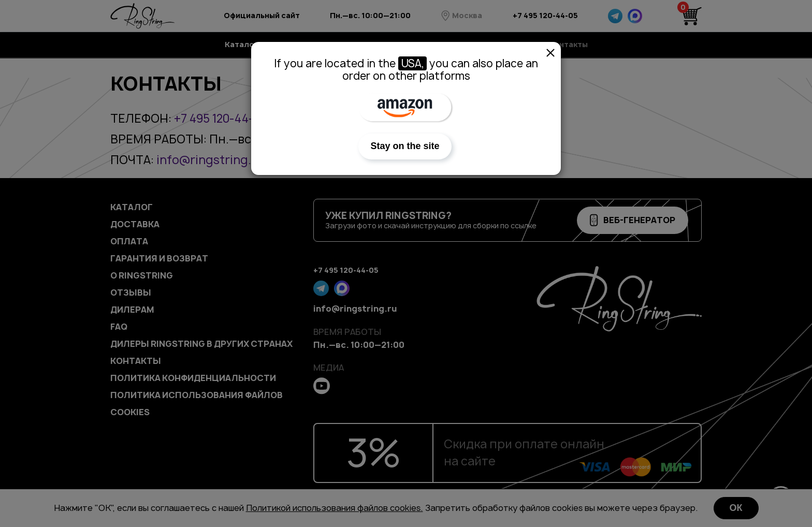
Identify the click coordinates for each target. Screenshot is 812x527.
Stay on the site (405, 146)
